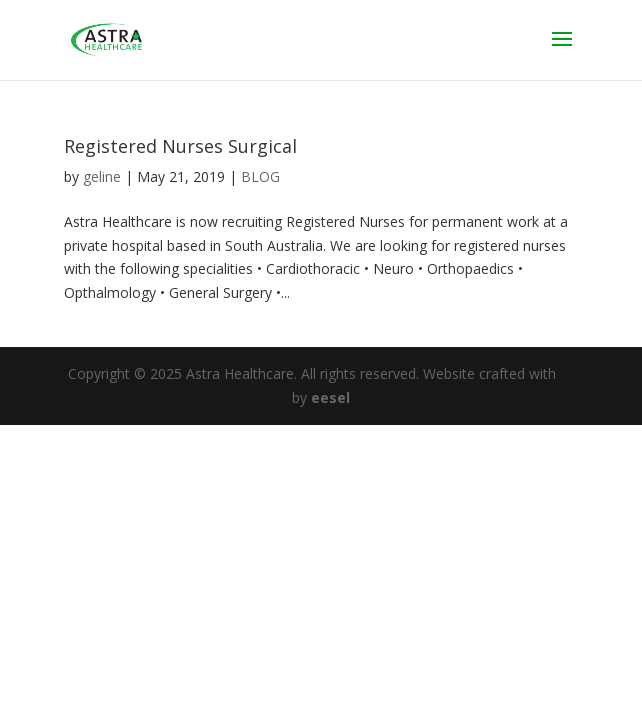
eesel (330, 397)
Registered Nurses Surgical (180, 146)
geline (102, 176)
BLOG (260, 176)
